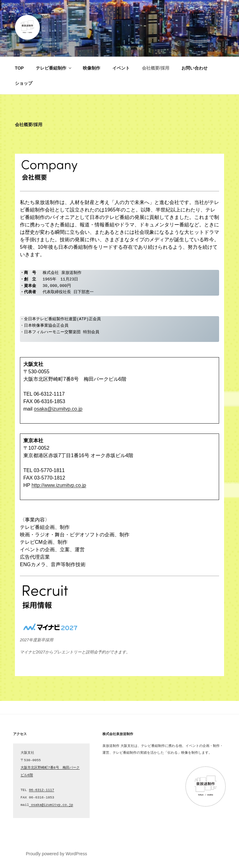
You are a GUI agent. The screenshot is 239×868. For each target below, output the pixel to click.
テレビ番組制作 (54, 68)
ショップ (24, 83)
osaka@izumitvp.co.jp (58, 409)
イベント (121, 68)
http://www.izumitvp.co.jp (59, 485)
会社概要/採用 (156, 68)
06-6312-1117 (42, 790)
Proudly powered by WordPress (56, 854)
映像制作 (91, 68)
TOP (19, 68)
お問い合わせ (194, 68)
